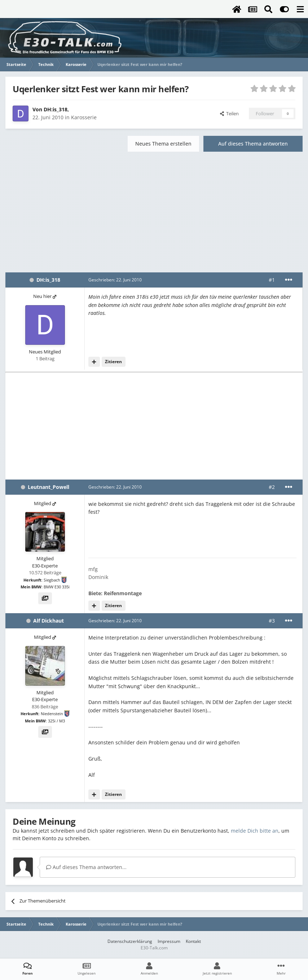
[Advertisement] (154, 215)
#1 (272, 280)
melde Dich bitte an (255, 831)
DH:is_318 (56, 109)
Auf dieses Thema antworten (253, 144)
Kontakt (193, 941)
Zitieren (113, 362)
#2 (272, 487)
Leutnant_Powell (49, 487)
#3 (272, 621)
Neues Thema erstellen (163, 144)
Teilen (229, 113)
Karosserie (84, 117)
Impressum (169, 941)
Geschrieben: (115, 280)
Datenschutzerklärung (130, 941)
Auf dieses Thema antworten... (86, 867)
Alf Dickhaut (49, 621)
